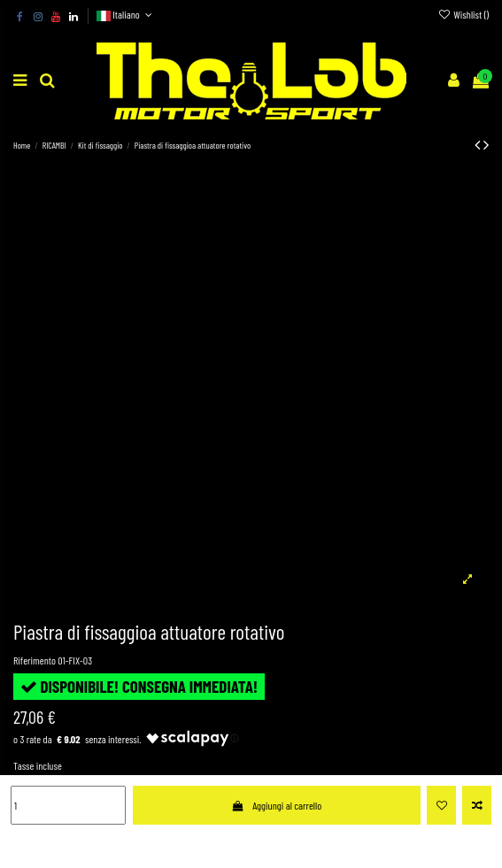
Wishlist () (463, 14)
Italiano (126, 14)
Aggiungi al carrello (276, 805)
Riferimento (35, 660)
